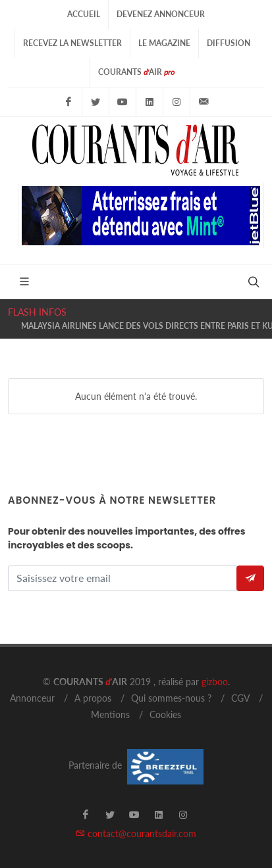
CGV (240, 698)
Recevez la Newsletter (72, 43)
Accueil (84, 14)
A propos (93, 698)
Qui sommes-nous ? (171, 698)
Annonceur (32, 698)
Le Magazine (164, 43)
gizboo (215, 682)
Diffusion (229, 43)
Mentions (110, 714)
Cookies (165, 714)
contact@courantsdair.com (136, 833)
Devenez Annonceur (161, 14)
